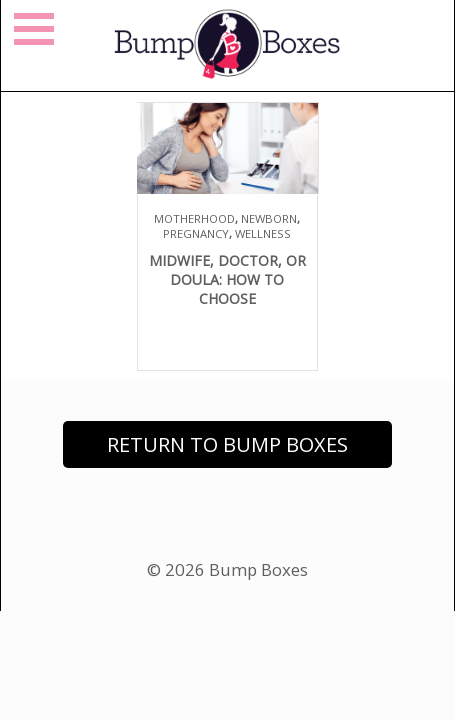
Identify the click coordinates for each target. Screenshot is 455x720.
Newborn (269, 218)
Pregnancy (196, 233)
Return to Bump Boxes (227, 444)
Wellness (263, 233)
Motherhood (194, 218)
